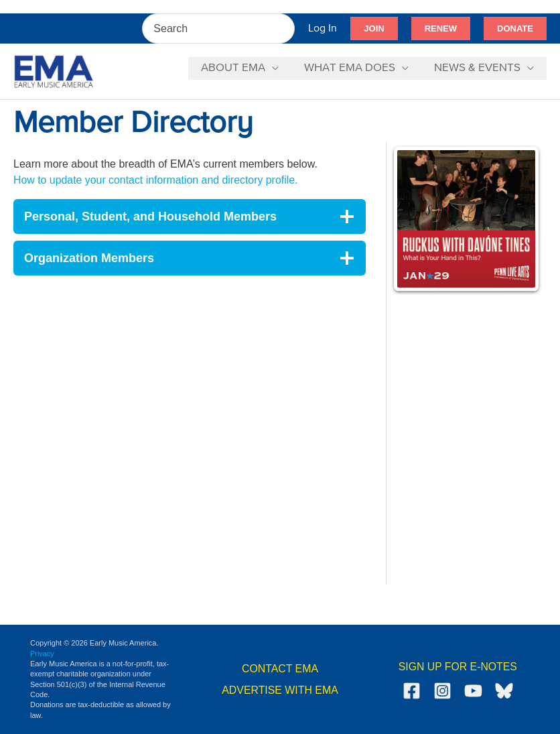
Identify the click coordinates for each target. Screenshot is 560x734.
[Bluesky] (504, 691)
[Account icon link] (323, 28)
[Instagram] (442, 691)
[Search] (285, 28)
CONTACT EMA (280, 669)
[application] (279, 68)
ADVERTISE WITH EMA (280, 690)
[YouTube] (473, 691)
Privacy (42, 654)
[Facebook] (412, 691)
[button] (374, 29)
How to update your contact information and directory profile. (157, 180)
